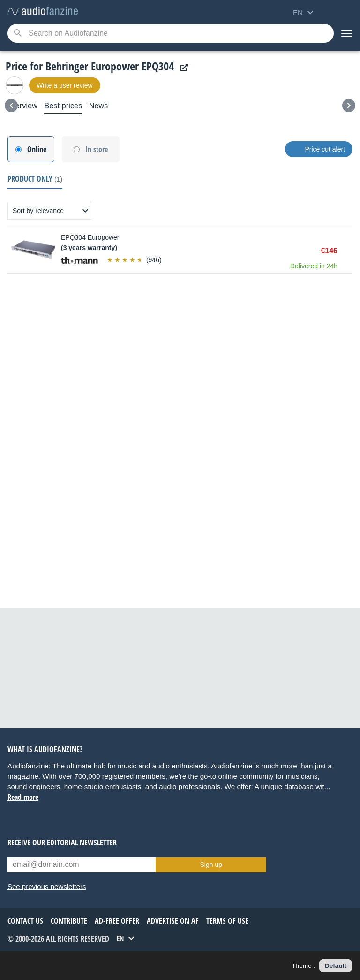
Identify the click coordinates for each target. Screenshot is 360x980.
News (99, 106)
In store (97, 149)
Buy (348, 251)
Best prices (63, 106)
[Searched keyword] (171, 33)
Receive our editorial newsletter (62, 843)
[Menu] (347, 33)
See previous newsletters (47, 886)
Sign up (211, 865)
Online (37, 149)
